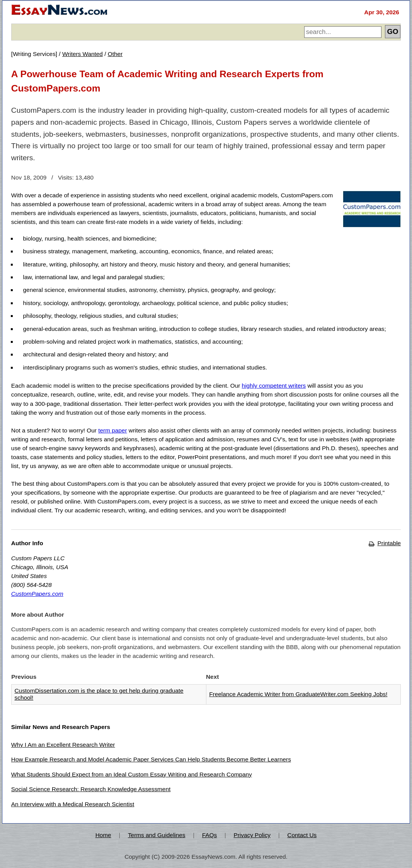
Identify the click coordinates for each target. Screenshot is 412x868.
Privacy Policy (252, 835)
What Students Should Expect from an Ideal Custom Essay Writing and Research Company (132, 774)
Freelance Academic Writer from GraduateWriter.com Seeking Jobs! (298, 694)
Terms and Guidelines (157, 835)
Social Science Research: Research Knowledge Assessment (91, 789)
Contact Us (302, 835)
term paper (112, 430)
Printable (385, 543)
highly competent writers (274, 386)
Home (103, 835)
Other (115, 54)
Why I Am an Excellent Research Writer (63, 745)
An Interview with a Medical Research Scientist (73, 804)
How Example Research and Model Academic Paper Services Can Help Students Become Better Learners (151, 759)
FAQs (209, 835)
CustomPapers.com (37, 594)
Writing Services (34, 54)
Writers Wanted (83, 54)
